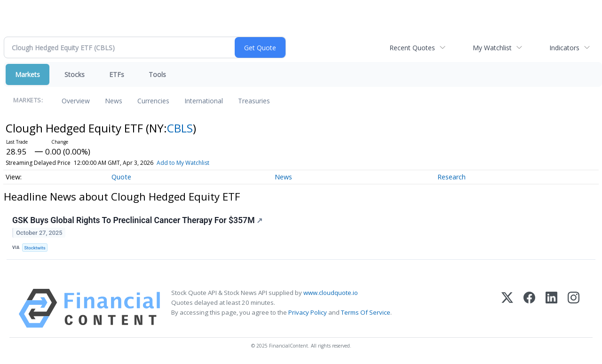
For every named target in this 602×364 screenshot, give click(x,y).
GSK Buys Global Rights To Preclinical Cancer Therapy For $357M (138, 220)
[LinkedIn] (551, 308)
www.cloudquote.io (331, 293)
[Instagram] (574, 308)
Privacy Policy (308, 312)
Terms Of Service (366, 312)
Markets (28, 74)
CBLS (180, 128)
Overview (76, 101)
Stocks (75, 74)
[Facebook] (529, 308)
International (204, 101)
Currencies (153, 101)
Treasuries (254, 101)
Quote (121, 177)
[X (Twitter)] (507, 308)
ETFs (117, 74)
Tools (157, 74)
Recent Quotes (412, 48)
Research (451, 177)
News (114, 101)
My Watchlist (492, 48)
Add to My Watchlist (183, 163)
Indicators (564, 48)
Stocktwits (35, 248)
